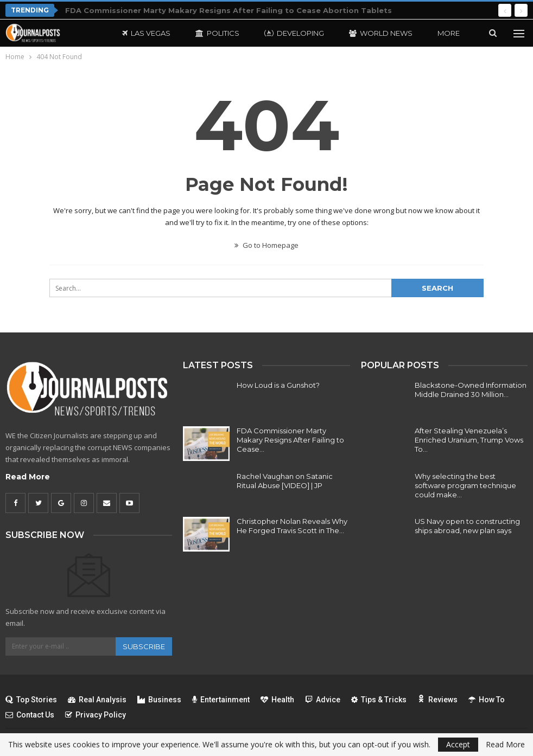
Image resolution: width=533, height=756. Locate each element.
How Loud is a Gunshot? (278, 385)
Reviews (437, 700)
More (449, 33)
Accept (458, 744)
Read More (28, 477)
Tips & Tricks (379, 700)
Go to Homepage (266, 245)
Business (159, 700)
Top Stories (31, 700)
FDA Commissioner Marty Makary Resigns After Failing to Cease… (290, 440)
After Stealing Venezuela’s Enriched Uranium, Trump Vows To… (469, 440)
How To (487, 700)
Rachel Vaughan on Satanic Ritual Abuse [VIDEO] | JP (285, 481)
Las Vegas (146, 33)
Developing (294, 33)
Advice (323, 700)
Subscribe (144, 646)
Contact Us (30, 715)
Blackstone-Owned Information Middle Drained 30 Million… (471, 390)
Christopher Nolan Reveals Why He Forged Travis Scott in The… (292, 526)
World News (381, 33)
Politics (217, 33)
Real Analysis (97, 700)
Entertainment (221, 700)
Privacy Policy (96, 715)
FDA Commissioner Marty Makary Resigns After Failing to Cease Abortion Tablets (229, 10)
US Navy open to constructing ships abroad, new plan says (467, 526)
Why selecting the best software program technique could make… (465, 485)
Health (277, 700)
